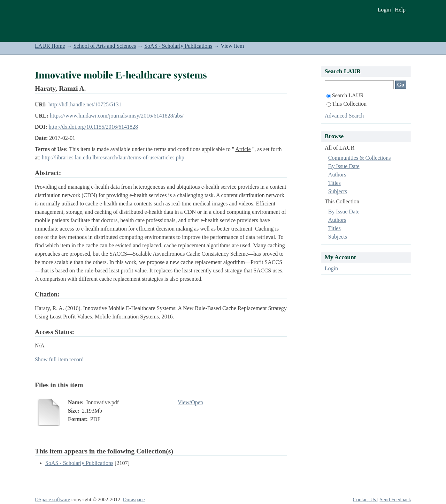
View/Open (190, 402)
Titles (334, 183)
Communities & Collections (360, 158)
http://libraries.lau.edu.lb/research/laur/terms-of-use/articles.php (113, 157)
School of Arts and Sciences (105, 46)
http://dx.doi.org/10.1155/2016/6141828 (93, 127)
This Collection (347, 104)
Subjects (338, 191)
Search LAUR (345, 95)
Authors (337, 175)
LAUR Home (50, 46)
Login (384, 10)
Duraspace (134, 499)
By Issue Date (344, 166)
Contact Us (365, 499)
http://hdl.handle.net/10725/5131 (85, 104)
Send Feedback (395, 499)
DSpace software (52, 499)
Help (400, 10)
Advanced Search (344, 116)
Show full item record (59, 359)
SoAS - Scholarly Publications (178, 46)
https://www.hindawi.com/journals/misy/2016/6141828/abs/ (117, 116)
